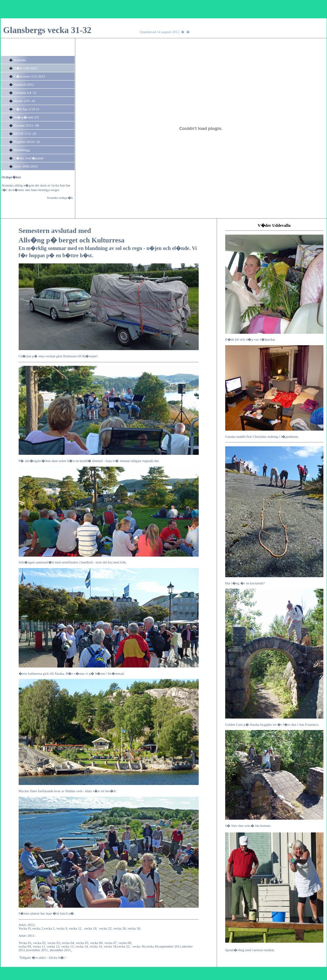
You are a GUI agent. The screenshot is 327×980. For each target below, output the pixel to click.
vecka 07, (111, 943)
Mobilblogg (22, 150)
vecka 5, (50, 928)
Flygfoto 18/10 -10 (27, 142)
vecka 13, (68, 946)
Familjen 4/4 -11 (25, 93)
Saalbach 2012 (24, 85)
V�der (264, 225)
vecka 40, (152, 946)
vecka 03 (54, 943)
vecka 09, (25, 946)
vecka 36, (139, 946)
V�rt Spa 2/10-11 (26, 109)
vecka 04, (68, 943)
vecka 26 (119, 928)
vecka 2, (38, 928)
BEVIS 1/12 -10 (25, 134)
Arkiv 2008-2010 (26, 166)
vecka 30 (134, 928)
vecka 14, (82, 946)
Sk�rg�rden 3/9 (26, 117)
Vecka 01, (26, 928)
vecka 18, (91, 928)
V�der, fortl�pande (28, 158)
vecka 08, (125, 943)
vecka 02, (40, 943)
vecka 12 (75, 928)
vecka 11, (39, 946)
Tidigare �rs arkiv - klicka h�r (42, 958)
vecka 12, (54, 946)
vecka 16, (96, 946)
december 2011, (61, 950)
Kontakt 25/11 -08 (26, 125)
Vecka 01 (25, 943)
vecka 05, (83, 943)
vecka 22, (106, 928)
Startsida (19, 60)
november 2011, (37, 950)
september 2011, (171, 946)
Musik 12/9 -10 (24, 101)
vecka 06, (97, 943)
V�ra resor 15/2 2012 (29, 76)
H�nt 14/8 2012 (25, 68)
